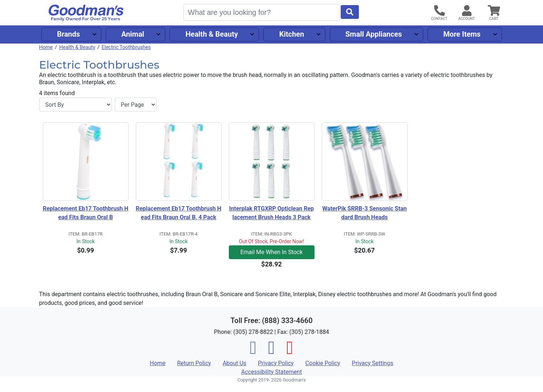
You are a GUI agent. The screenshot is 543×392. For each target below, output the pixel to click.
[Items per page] (136, 105)
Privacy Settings (373, 363)
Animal (133, 34)
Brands (68, 34)
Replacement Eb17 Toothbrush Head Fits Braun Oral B (86, 213)
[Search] (262, 12)
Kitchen (292, 34)
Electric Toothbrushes (126, 47)
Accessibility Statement (271, 372)
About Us (234, 363)
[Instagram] (271, 352)
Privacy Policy (276, 363)
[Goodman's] (86, 13)
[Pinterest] (290, 352)
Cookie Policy (323, 363)
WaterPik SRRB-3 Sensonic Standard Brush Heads (364, 213)
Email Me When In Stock (272, 252)
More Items (462, 34)
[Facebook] (253, 352)
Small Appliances (374, 34)
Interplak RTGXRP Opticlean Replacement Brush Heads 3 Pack (271, 213)
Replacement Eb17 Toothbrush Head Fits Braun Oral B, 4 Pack (179, 213)
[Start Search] (350, 12)
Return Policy (194, 363)
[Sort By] (76, 105)
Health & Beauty (212, 34)
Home (46, 47)
